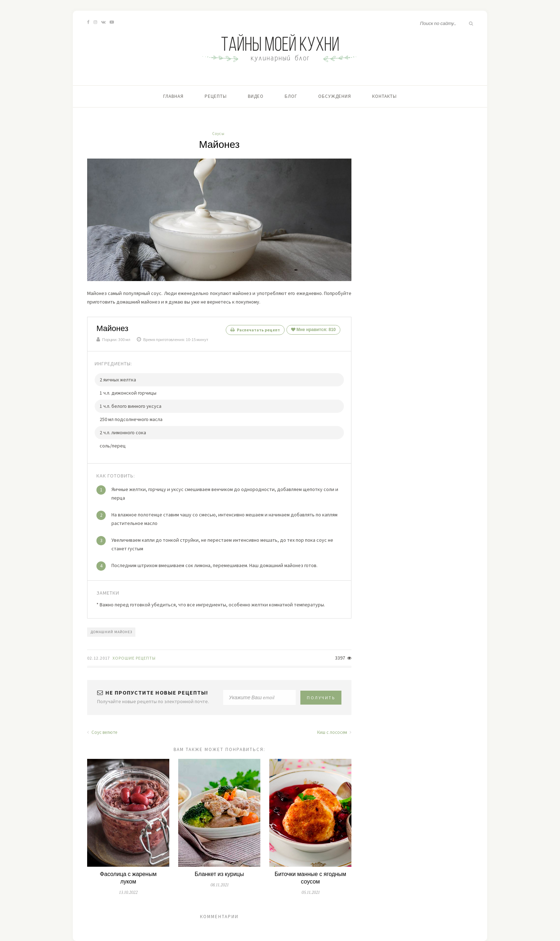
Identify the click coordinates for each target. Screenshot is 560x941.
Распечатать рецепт (255, 330)
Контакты (384, 96)
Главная (173, 96)
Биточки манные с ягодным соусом (311, 878)
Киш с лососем (334, 732)
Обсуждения (335, 96)
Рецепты (216, 96)
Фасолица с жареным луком (128, 878)
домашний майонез (111, 632)
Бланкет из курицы (219, 874)
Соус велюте (102, 732)
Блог (291, 96)
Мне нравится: (313, 330)
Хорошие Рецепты (134, 658)
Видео (256, 96)
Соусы (218, 134)
